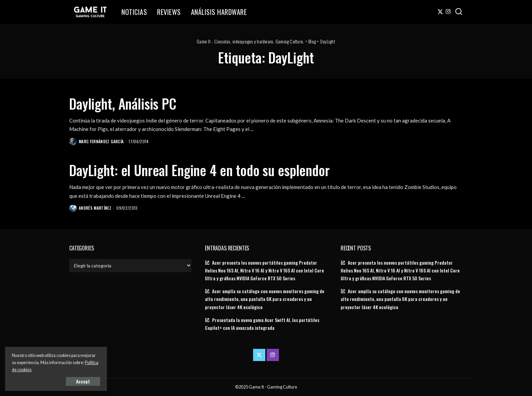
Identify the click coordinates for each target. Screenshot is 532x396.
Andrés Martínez (95, 208)
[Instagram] (448, 12)
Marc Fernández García (101, 141)
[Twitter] (440, 12)
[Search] (459, 12)
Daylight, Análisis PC (123, 103)
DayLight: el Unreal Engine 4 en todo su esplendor (199, 170)
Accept (83, 381)
